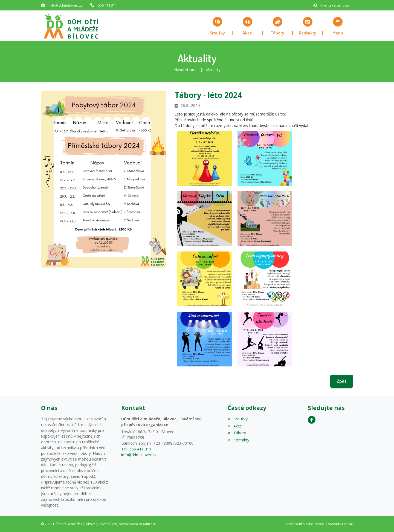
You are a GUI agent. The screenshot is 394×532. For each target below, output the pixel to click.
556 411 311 (107, 5)
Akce (235, 426)
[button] (338, 26)
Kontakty (238, 440)
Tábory (237, 433)
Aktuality (213, 70)
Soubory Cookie (341, 524)
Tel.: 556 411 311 (136, 449)
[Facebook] (312, 420)
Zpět (342, 381)
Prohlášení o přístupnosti (305, 524)
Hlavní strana (185, 70)
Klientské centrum (335, 5)
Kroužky (237, 419)
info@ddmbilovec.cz (65, 5)
